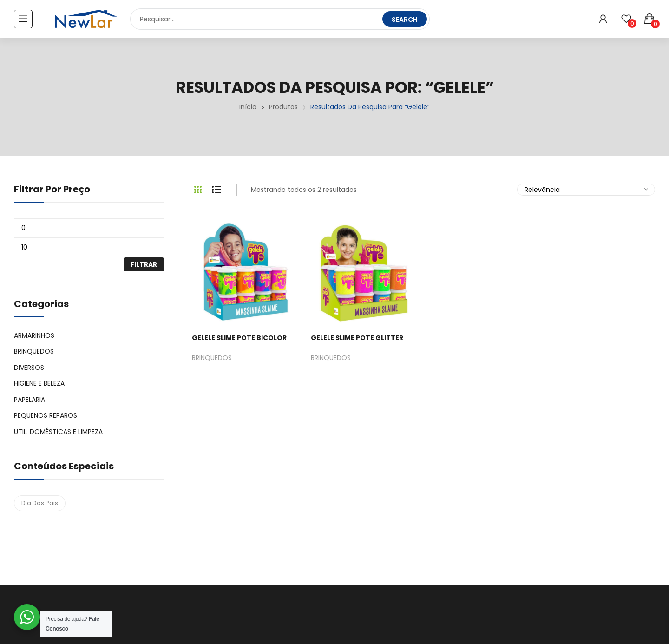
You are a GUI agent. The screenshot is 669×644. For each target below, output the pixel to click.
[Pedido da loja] (586, 190)
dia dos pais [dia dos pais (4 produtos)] (40, 503)
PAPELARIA (30, 400)
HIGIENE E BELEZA (39, 383)
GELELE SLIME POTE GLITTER (357, 338)
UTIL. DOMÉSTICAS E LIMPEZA (58, 432)
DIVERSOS (29, 368)
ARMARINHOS (34, 335)
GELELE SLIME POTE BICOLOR (239, 338)
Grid (198, 190)
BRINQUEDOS (212, 358)
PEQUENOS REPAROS (46, 415)
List (216, 190)
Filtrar (144, 264)
